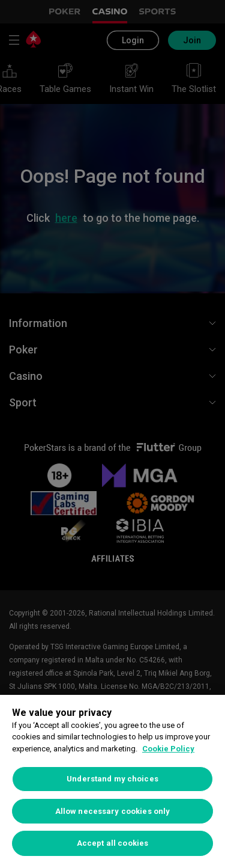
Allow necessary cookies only (113, 811)
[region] (112, 781)
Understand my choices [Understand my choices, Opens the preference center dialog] (112, 779)
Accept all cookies (112, 843)
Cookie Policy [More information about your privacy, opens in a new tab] (168, 749)
